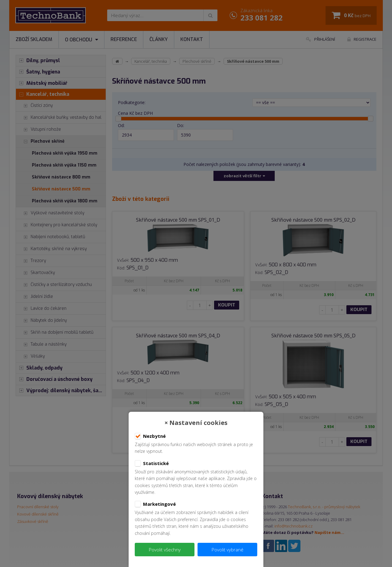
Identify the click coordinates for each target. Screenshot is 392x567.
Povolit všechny (165, 550)
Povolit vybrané (228, 550)
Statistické (152, 464)
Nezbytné (150, 436)
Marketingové (155, 504)
